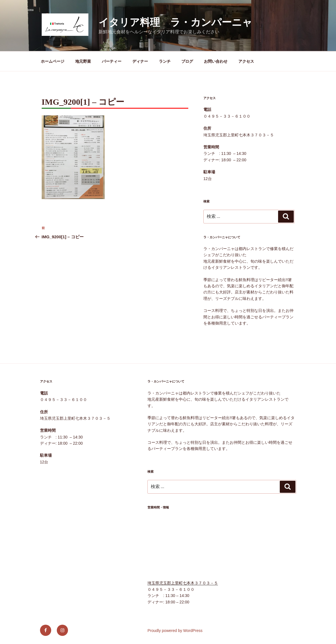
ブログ (187, 61)
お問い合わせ (216, 61)
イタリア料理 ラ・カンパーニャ (175, 22)
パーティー (112, 61)
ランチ (165, 61)
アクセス (246, 61)
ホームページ (53, 61)
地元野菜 (83, 61)
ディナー (140, 61)
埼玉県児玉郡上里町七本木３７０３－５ (183, 583)
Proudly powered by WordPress (175, 631)
